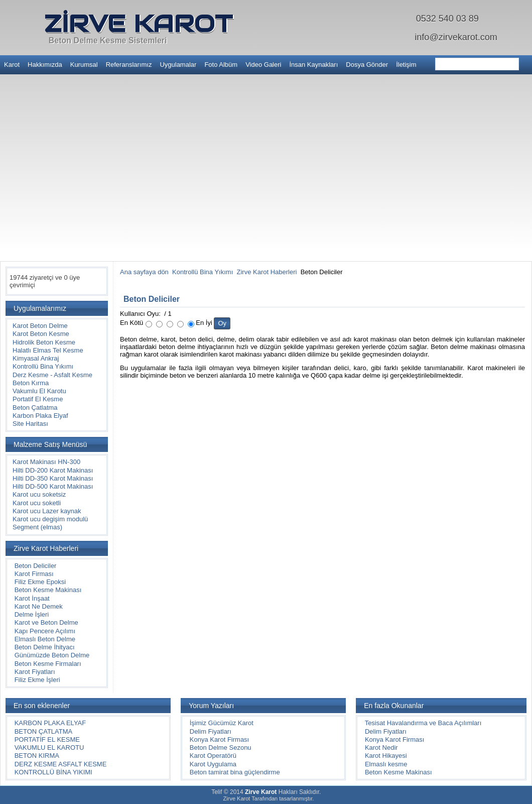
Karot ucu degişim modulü (50, 519)
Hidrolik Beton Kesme (44, 342)
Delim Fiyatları (211, 731)
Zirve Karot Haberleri (267, 272)
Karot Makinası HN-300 (46, 462)
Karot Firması (34, 574)
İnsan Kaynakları (313, 65)
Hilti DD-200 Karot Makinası (53, 470)
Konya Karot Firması (220, 739)
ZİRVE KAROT (138, 24)
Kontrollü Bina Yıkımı (43, 366)
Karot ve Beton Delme (46, 622)
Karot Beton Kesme (41, 334)
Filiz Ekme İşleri (37, 680)
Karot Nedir (381, 748)
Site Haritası (30, 424)
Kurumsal (84, 65)
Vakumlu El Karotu (39, 391)
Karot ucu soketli (37, 503)
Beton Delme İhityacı (45, 647)
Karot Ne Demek (39, 606)
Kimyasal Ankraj (36, 358)
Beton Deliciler (36, 566)
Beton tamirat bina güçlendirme (235, 772)
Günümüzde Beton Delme (52, 655)
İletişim (406, 65)
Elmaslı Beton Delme (45, 639)
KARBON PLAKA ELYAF (50, 723)
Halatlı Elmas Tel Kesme (48, 350)
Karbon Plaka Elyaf (40, 416)
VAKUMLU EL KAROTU (49, 748)
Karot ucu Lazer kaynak (47, 511)
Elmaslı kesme (386, 764)
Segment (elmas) (37, 527)
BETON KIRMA (37, 756)
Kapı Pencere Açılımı (45, 631)
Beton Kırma (31, 383)
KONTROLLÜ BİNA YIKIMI (53, 772)
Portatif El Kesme (38, 399)
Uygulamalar (178, 65)
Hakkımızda (45, 65)
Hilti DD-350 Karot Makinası (53, 478)
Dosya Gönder (367, 65)
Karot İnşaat (32, 598)
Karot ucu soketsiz (39, 494)
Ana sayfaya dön (144, 272)
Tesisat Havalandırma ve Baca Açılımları (423, 723)
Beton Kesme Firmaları (48, 664)
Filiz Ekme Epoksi (40, 582)
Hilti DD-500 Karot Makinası (53, 486)
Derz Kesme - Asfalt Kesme (52, 375)
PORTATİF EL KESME (47, 739)
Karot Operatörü (213, 756)
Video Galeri (263, 65)
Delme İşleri (32, 614)
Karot (12, 65)
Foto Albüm (221, 65)
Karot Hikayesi (386, 756)
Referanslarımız (129, 65)
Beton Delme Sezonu (221, 748)
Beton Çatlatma (35, 408)
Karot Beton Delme (40, 326)
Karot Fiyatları (35, 672)
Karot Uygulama (213, 764)
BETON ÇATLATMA (44, 731)
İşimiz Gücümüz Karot (222, 723)
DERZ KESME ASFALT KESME (61, 764)
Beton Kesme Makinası (48, 590)
